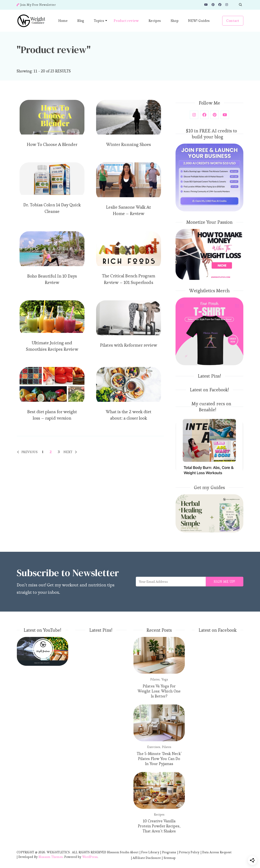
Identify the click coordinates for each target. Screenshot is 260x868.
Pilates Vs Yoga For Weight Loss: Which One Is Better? (159, 691)
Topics (99, 21)
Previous (30, 452)
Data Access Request (217, 852)
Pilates (155, 679)
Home (63, 21)
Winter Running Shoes (129, 144)
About (134, 852)
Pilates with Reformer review (128, 345)
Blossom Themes (51, 857)
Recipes (155, 21)
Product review (126, 21)
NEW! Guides (199, 21)
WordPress (90, 857)
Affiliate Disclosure (147, 858)
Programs (169, 852)
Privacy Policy (189, 852)
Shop (175, 21)
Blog (81, 21)
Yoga (165, 679)
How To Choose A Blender (52, 144)
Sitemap (170, 858)
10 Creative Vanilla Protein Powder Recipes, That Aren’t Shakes (159, 826)
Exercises (154, 747)
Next (68, 452)
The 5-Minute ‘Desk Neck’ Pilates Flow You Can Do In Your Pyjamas (159, 759)
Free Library (150, 852)
